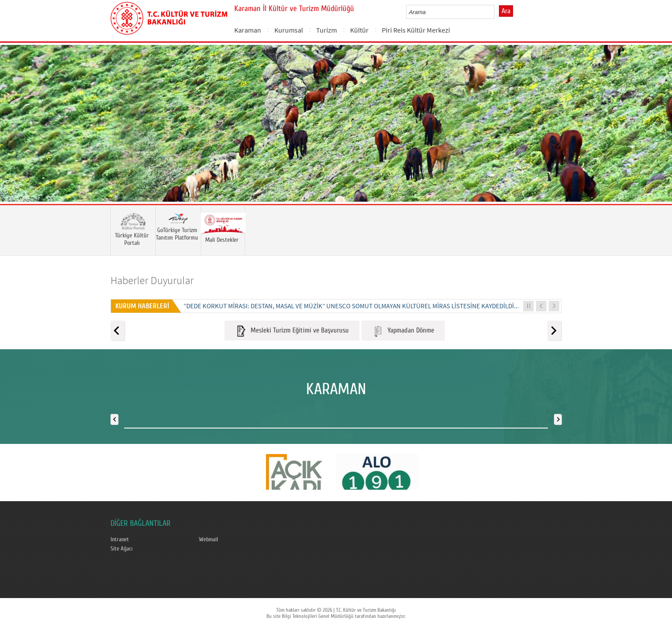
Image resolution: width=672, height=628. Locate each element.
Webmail (209, 539)
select (497, 12)
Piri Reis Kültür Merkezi (416, 30)
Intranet (120, 539)
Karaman (248, 30)
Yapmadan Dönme (403, 331)
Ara (506, 11)
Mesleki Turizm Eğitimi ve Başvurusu (292, 331)
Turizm (327, 30)
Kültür (359, 30)
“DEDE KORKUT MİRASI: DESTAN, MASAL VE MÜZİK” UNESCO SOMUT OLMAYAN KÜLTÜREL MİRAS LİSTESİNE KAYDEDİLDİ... (351, 306)
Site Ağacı (122, 549)
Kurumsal (289, 30)
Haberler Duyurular (152, 280)
